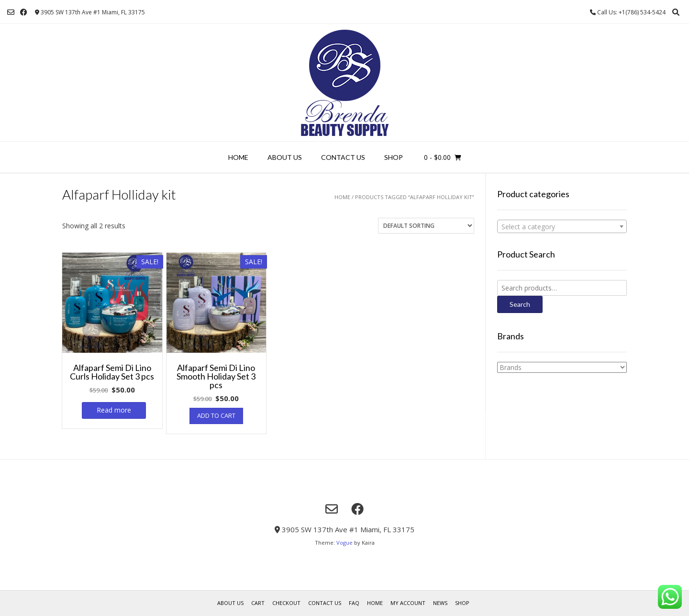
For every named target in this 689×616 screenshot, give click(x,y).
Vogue (344, 543)
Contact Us (343, 157)
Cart (258, 603)
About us (285, 157)
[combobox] (562, 226)
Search (520, 304)
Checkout (286, 603)
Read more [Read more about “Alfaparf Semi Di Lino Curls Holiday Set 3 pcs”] (114, 410)
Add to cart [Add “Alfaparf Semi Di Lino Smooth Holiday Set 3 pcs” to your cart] (216, 415)
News (440, 603)
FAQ (354, 603)
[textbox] (562, 227)
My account (408, 603)
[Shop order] (426, 226)
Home (238, 157)
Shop (394, 157)
